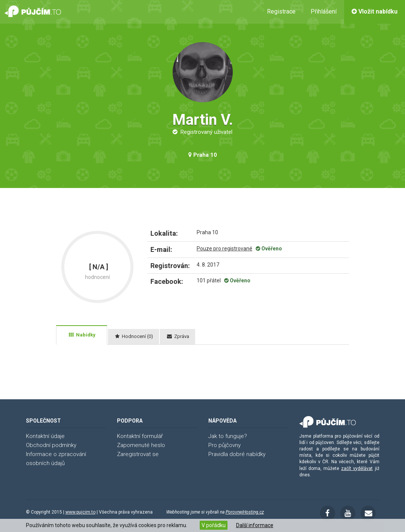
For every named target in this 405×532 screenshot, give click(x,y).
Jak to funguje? (228, 436)
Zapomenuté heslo (141, 445)
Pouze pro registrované (224, 249)
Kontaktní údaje (45, 436)
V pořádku (214, 525)
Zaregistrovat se (138, 454)
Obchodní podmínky (51, 445)
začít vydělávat (357, 468)
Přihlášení (324, 11)
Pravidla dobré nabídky (237, 454)
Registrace (281, 11)
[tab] (82, 335)
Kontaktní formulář (140, 436)
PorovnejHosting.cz (245, 512)
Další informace (255, 525)
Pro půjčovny (224, 445)
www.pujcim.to (80, 512)
